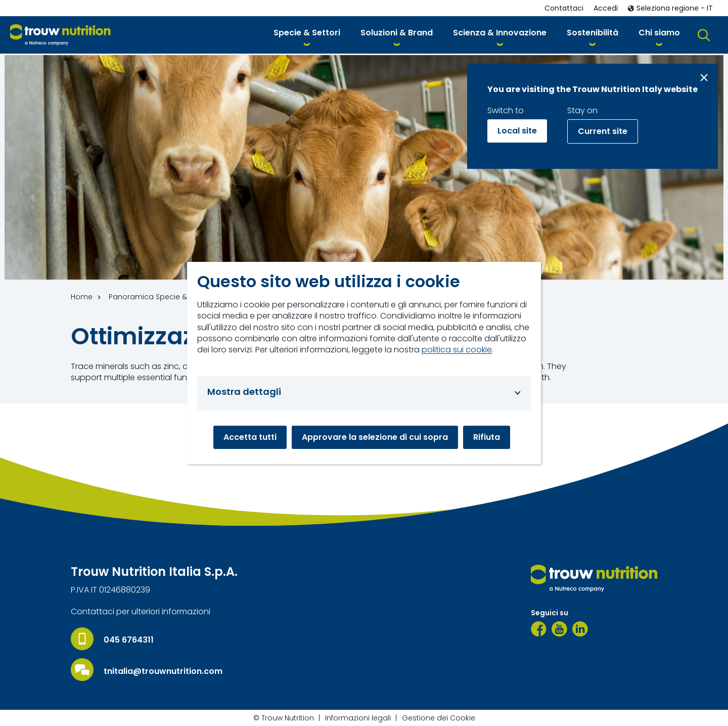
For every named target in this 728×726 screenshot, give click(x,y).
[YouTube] (559, 629)
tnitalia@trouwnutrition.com (163, 671)
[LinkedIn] (580, 629)
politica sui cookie (457, 350)
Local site (517, 131)
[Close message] (704, 78)
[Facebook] (539, 629)
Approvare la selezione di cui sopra (375, 437)
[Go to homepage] (60, 35)
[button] (307, 35)
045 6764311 (129, 640)
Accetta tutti (250, 437)
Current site (603, 131)
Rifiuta (487, 437)
